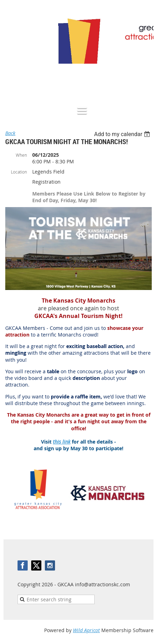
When (21, 155)
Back (10, 133)
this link (62, 442)
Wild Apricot (86, 630)
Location (19, 172)
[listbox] (123, 134)
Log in (146, 81)
